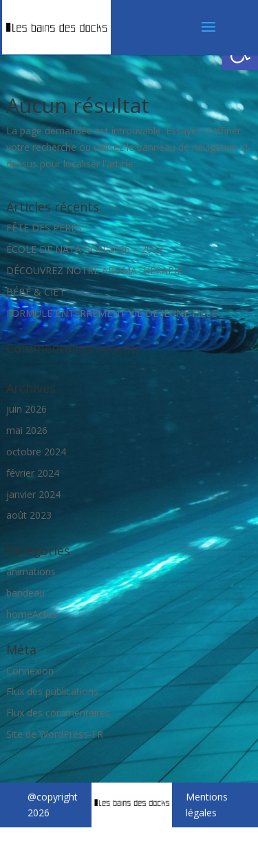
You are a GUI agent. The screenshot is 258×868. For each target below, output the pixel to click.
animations (31, 571)
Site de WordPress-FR (55, 734)
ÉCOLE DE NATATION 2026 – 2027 (85, 249)
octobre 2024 (36, 452)
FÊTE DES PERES (44, 228)
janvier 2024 (33, 494)
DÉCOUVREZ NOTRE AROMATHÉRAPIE (94, 270)
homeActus (32, 614)
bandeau (25, 593)
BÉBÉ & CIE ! (35, 292)
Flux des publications (52, 691)
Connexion (30, 671)
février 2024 (33, 473)
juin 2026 (26, 409)
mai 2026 (27, 430)
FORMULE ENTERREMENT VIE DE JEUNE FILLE (111, 313)
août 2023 (29, 515)
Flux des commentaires (58, 713)
